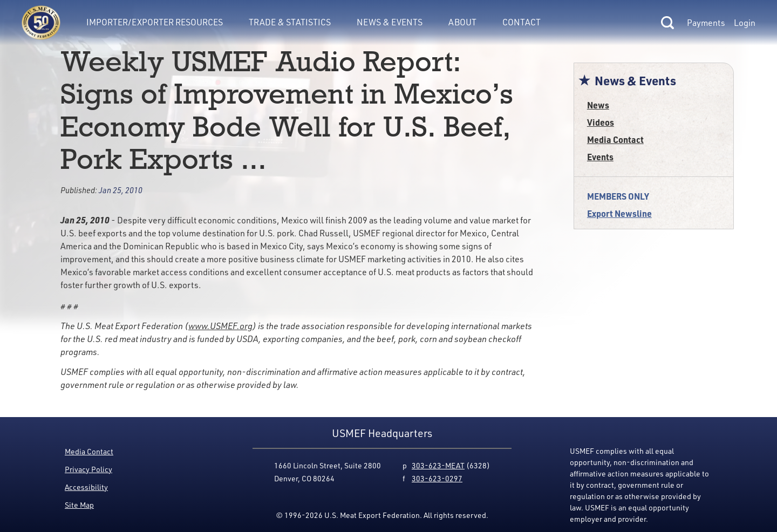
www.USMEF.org (220, 326)
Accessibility (86, 487)
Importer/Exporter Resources (155, 22)
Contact (522, 22)
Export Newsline (619, 213)
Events (600, 157)
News (598, 105)
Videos (601, 122)
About (462, 22)
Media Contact (615, 139)
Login (745, 23)
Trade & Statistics (290, 22)
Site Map (79, 505)
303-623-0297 (437, 478)
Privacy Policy (88, 469)
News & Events (390, 22)
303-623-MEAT (438, 465)
